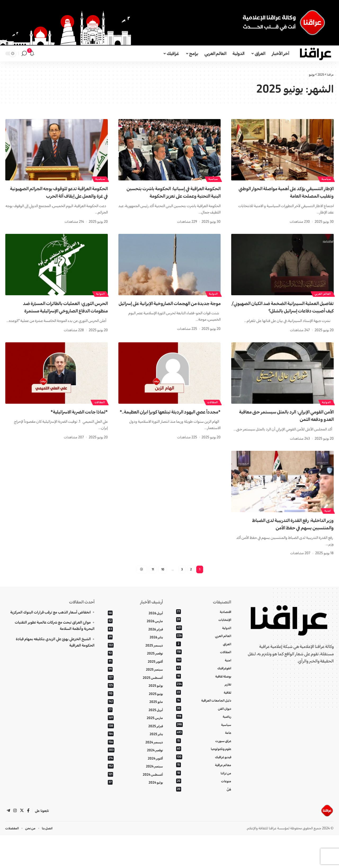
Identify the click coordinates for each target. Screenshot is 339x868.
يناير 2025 (135, 763)
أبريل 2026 (135, 636)
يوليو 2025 (135, 712)
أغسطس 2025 (135, 704)
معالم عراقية (204, 796)
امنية (327, 531)
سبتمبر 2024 (135, 797)
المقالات (211, 416)
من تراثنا (204, 804)
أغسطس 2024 (135, 805)
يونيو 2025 (135, 721)
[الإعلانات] (32, 53)
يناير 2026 (135, 661)
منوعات (204, 813)
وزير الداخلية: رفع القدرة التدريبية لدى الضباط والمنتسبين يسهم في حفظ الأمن (287, 545)
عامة (204, 762)
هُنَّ (204, 821)
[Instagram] (15, 843)
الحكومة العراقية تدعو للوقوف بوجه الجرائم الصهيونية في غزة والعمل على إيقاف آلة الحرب (59, 196)
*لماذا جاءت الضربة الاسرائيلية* (72, 427)
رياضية (204, 745)
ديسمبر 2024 (135, 772)
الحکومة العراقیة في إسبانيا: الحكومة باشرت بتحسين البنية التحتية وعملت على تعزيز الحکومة (171, 196)
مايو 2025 (135, 729)
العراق (204, 668)
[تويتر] (23, 843)
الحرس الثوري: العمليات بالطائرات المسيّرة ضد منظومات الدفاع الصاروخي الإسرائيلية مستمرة (59, 318)
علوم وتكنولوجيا (204, 779)
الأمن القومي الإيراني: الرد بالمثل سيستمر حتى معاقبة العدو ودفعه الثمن (286, 430)
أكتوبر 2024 (135, 789)
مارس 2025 (135, 746)
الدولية (212, 301)
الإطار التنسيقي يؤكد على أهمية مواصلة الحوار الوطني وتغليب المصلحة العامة (289, 192)
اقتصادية (204, 635)
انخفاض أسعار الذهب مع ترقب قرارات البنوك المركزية (51, 635)
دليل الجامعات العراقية (204, 728)
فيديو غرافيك (204, 787)
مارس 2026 (135, 644)
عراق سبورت (204, 770)
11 (152, 591)
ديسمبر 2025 (135, 670)
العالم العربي (321, 301)
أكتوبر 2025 (135, 687)
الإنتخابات (204, 643)
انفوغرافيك (204, 694)
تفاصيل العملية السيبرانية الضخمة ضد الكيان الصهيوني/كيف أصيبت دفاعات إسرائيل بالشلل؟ (289, 318)
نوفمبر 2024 (135, 780)
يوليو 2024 (135, 814)
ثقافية (204, 719)
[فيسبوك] (29, 843)
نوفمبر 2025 (135, 678)
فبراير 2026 (135, 653)
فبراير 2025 (135, 755)
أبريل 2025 (135, 738)
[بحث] (24, 53)
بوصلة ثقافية (204, 702)
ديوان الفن (204, 736)
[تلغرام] (8, 843)
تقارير (204, 711)
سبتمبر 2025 (135, 695)
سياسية (325, 178)
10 (163, 591)
